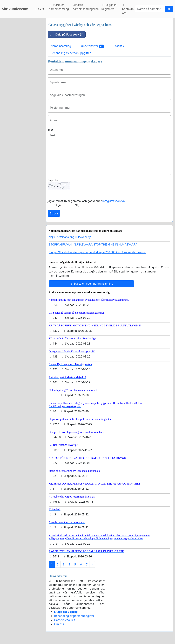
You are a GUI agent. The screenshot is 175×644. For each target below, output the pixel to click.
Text (50, 130)
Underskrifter (90, 46)
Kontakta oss (128, 9)
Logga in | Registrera (110, 7)
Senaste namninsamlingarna (86, 7)
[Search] (150, 9)
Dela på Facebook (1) (66, 34)
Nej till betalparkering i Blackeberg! (70, 237)
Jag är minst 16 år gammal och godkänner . (87, 201)
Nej (77, 205)
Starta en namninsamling (59, 7)
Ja (60, 205)
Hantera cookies (65, 620)
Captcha (53, 180)
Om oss (59, 624)
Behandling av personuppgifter (71, 53)
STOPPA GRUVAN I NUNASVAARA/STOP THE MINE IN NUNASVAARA (93, 245)
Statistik (117, 46)
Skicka (54, 213)
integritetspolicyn (114, 201)
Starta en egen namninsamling (91, 284)
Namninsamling (61, 46)
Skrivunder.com (15, 9)
